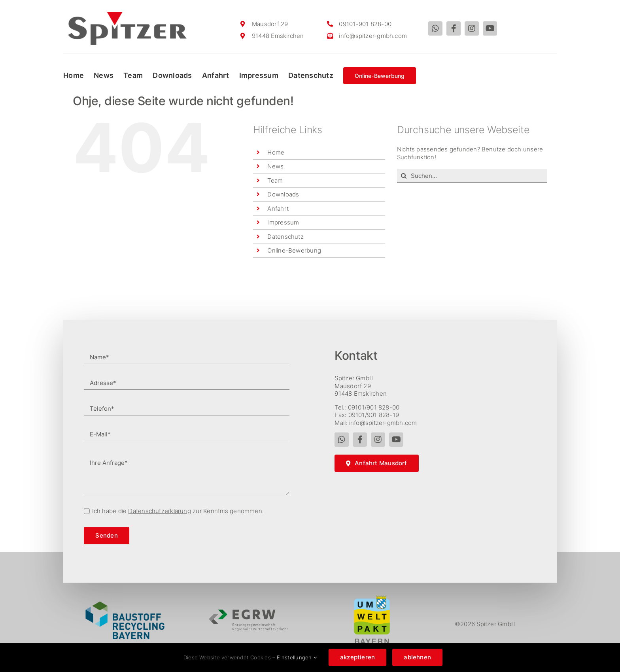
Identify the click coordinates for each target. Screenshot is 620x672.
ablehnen (417, 657)
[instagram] (472, 28)
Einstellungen (297, 657)
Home (276, 152)
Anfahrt (278, 209)
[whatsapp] (435, 28)
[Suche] (404, 176)
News (275, 166)
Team (275, 180)
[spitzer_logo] (127, 15)
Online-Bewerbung (294, 250)
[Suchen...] (472, 176)
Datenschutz (285, 237)
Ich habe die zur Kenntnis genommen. (178, 511)
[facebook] (454, 28)
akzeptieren (357, 657)
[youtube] (490, 28)
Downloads (283, 194)
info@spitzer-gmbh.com (373, 36)
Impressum (283, 222)
